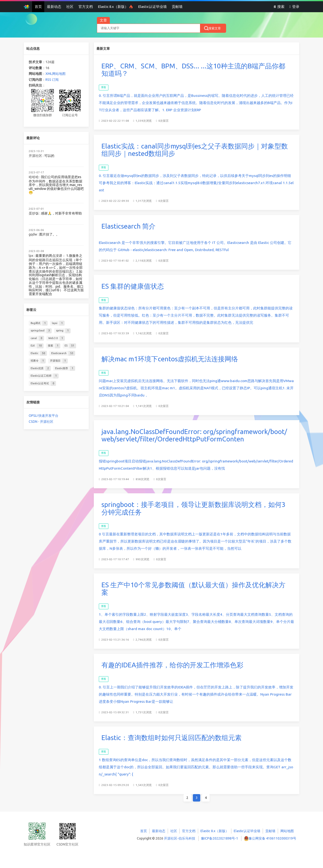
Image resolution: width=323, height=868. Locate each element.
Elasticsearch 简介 (128, 226)
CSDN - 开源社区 (41, 422)
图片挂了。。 (49, 234)
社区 (70, 7)
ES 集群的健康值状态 (133, 286)
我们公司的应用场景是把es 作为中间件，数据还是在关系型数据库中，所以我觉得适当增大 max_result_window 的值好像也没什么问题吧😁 (56, 185)
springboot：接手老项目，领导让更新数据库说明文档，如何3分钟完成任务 (194, 506)
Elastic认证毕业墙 (152, 7)
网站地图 (287, 831)
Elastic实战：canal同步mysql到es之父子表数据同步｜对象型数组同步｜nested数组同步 (195, 150)
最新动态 (54, 7)
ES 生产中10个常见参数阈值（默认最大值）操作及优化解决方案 (194, 586)
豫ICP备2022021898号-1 (220, 838)
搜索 (279, 7)
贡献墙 (177, 7)
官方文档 (86, 7)
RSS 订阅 (52, 80)
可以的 (49, 156)
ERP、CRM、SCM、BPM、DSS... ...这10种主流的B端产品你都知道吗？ (193, 70)
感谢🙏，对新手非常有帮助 (61, 213)
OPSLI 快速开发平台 (44, 416)
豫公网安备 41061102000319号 (272, 838)
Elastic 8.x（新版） (115, 7)
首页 (38, 7)
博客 (104, 87)
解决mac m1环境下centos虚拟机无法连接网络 (170, 359)
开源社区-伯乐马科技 (180, 838)
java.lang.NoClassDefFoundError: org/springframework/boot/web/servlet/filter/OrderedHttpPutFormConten (195, 433)
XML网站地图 (56, 74)
